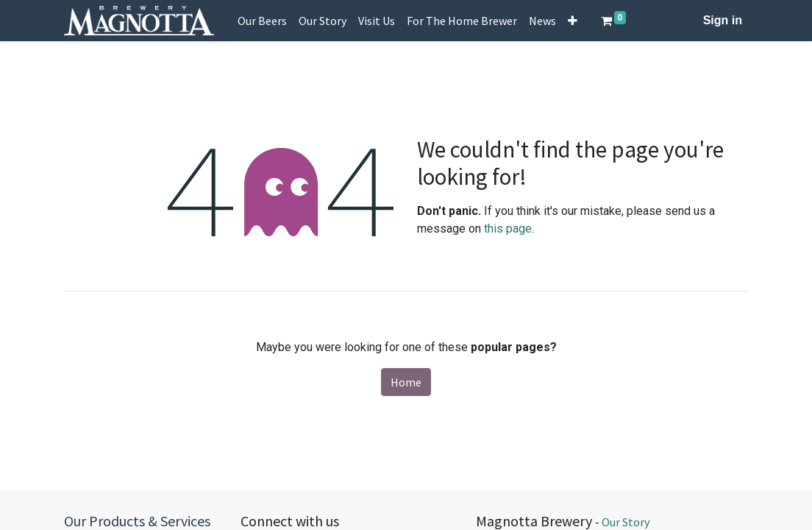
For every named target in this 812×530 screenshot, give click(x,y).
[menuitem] (262, 21)
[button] (573, 21)
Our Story (626, 522)
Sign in (723, 20)
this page (508, 229)
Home (406, 382)
